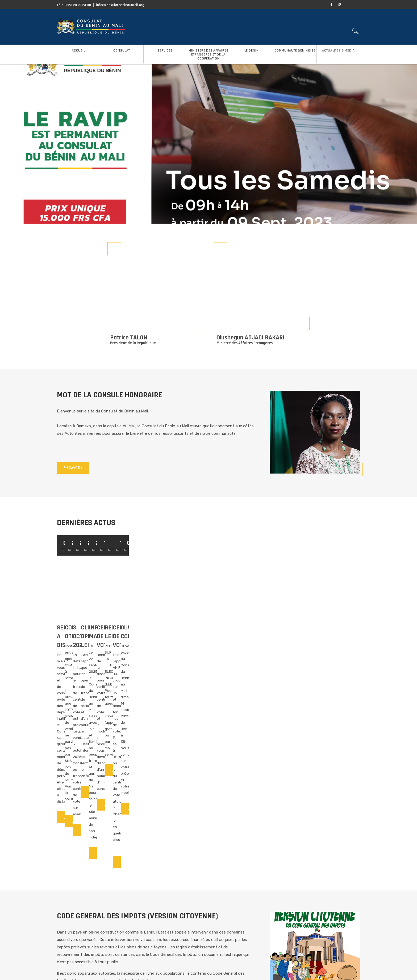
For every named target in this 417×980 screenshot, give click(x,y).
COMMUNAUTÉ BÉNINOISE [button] (295, 51)
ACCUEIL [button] (78, 51)
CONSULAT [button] (122, 51)
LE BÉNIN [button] (252, 51)
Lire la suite (74, 673)
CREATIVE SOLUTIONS (296, 972)
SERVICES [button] (165, 51)
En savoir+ (73, 468)
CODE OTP (173, 628)
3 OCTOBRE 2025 (286, 628)
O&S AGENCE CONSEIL (254, 972)
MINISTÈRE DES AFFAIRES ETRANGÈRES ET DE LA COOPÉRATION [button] (208, 55)
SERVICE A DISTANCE (84, 628)
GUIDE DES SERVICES (153, 921)
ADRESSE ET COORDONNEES (157, 932)
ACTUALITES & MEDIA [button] (338, 51)
